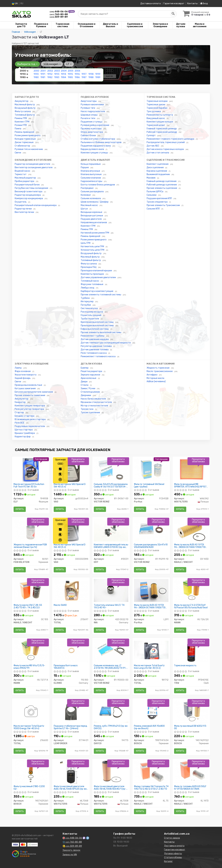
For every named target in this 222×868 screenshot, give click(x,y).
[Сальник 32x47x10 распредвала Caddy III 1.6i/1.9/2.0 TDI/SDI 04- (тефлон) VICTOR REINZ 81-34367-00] (111, 469)
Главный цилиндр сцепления (162, 181)
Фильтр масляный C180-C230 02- (29, 788)
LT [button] (69, 64)
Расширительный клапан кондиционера (36, 205)
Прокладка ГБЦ (89, 267)
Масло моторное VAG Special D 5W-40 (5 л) (70, 546)
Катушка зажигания (25, 388)
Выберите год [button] (27, 64)
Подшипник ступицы (92, 122)
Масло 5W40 (60, 605)
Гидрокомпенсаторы (92, 181)
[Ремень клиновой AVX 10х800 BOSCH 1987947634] (151, 711)
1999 (98, 74)
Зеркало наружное (91, 375)
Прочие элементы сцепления (162, 188)
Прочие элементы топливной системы (101, 295)
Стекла (85, 385)
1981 (43, 77)
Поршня (85, 167)
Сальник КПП (153, 209)
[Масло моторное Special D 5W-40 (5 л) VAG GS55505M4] (71, 530)
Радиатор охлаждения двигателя (33, 164)
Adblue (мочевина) (156, 381)
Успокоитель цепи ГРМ (93, 250)
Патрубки (86, 305)
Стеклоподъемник (91, 392)
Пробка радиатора (25, 181)
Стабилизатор (23, 146)
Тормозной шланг (156, 125)
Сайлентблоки (89, 135)
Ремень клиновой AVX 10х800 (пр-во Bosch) (149, 727)
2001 (43, 71)
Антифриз (152, 375)
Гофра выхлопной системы (95, 329)
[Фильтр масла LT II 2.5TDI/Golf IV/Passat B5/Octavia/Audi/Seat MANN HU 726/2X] (191, 590)
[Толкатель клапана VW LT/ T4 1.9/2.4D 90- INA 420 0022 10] (111, 590)
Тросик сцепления (91, 413)
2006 (77, 71)
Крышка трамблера (25, 433)
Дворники (86, 395)
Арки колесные (89, 378)
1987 (84, 77)
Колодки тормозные (25, 139)
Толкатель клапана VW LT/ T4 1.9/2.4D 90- (109, 606)
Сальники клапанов (91, 178)
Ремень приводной (25, 132)
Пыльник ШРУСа (155, 192)
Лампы (18, 368)
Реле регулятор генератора (30, 409)
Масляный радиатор (26, 178)
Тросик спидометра (157, 202)
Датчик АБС (153, 146)
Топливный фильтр (25, 115)
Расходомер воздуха (92, 312)
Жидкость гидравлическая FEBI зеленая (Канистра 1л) (30, 546)
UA (15, 4)
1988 (91, 77)
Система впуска (89, 308)
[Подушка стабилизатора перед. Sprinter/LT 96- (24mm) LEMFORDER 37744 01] (71, 711)
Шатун (85, 209)
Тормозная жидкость (185, 666)
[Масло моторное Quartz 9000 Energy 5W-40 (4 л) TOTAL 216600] (31, 712)
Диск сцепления (155, 167)
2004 (64, 71)
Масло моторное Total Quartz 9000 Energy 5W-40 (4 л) (29, 727)
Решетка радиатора (92, 371)
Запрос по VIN (70, 855)
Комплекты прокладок (93, 274)
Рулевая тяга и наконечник (29, 149)
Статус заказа (172, 838)
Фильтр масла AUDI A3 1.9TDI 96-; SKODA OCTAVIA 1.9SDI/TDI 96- (150, 606)
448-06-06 (59, 12)
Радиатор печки (23, 209)
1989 (98, 77)
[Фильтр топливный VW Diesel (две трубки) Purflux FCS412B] (151, 469)
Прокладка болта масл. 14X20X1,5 (66, 667)
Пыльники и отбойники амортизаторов (101, 142)
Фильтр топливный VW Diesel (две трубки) (149, 485)
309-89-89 (59, 17)
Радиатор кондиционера (28, 195)
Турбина (85, 298)
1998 (91, 74)
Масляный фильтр (90, 257)
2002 (50, 71)
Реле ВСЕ (20, 423)
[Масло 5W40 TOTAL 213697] (71, 590)
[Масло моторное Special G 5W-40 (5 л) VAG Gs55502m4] (71, 470)
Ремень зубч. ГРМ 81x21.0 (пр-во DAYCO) (111, 727)
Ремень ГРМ (21, 118)
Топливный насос (90, 281)
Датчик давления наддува (95, 339)
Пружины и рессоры (91, 129)
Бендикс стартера (25, 416)
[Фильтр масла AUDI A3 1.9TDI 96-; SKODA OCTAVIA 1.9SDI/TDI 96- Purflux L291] (151, 590)
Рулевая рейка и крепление (95, 125)
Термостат (21, 174)
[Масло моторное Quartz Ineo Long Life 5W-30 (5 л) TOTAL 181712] (151, 650)
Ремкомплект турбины (93, 336)
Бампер (85, 368)
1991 (43, 74)
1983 (57, 77)
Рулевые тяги (88, 108)
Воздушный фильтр (25, 108)
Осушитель (21, 202)
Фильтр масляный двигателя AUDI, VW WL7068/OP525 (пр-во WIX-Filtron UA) (70, 788)
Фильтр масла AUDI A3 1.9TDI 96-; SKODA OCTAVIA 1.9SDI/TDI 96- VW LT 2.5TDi (190, 546)
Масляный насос (90, 205)
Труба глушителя (90, 319)
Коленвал (86, 195)
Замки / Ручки (88, 388)
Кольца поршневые (91, 164)
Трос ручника (154, 111)
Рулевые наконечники (92, 105)
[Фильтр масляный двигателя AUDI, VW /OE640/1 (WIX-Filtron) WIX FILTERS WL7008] (111, 772)
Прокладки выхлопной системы (97, 326)
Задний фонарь (23, 378)
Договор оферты (173, 854)
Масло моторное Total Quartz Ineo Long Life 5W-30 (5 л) (149, 667)
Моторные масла (155, 378)
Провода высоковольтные (29, 385)
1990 (36, 74)
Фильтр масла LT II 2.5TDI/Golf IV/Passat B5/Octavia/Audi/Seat (191, 606)
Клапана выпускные (91, 174)
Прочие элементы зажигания (30, 395)
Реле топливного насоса (94, 353)
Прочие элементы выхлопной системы (101, 332)
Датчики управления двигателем (99, 277)
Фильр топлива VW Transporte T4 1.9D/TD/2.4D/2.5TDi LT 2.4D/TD (151, 788)
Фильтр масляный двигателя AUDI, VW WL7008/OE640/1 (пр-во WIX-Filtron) (110, 788)
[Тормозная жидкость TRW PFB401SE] (191, 651)
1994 (63, 74)
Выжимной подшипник (158, 174)
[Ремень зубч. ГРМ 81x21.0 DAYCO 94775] (111, 711)
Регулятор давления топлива (96, 346)
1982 (50, 77)
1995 (70, 74)
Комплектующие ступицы (95, 153)
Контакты (192, 4)
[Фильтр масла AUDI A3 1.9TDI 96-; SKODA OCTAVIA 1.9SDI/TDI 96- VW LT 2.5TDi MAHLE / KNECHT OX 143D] (191, 530)
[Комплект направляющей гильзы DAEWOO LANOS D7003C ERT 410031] (111, 530)
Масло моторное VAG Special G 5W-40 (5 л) (70, 485)
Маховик (151, 178)
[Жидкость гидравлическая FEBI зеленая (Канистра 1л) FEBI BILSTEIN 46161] (31, 530)
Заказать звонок (71, 850)
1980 (36, 77)
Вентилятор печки (25, 212)
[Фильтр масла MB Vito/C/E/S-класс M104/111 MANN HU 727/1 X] (31, 651)
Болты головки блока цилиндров (98, 185)
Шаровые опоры (89, 115)
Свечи (18, 153)
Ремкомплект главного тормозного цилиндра (171, 139)
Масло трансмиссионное (160, 371)
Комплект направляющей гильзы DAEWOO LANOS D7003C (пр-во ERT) (111, 546)
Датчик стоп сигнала (158, 153)
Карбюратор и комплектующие (97, 291)
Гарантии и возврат (175, 850)
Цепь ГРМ (86, 243)
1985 (70, 77)
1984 (63, 77)
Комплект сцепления (158, 164)
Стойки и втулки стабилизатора (98, 139)
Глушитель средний (91, 315)
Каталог (168, 861)
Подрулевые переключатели (30, 426)
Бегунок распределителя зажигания (34, 392)
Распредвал (87, 188)
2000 (36, 71)
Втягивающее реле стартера (30, 419)
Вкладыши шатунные (92, 216)
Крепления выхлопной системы (97, 322)
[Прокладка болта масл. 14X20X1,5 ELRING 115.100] (71, 651)
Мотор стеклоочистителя (95, 406)
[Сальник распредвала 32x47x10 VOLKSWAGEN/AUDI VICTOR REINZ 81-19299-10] (151, 530)
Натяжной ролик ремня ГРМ (95, 233)
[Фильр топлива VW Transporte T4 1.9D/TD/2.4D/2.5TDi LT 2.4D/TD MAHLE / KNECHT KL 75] (151, 772)
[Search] (173, 14)
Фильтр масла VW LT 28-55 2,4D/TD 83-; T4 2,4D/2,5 (28, 606)
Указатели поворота (26, 375)
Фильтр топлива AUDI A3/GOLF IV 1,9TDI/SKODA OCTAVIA (190, 788)
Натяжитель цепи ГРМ (93, 247)
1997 (84, 74)
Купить (20, 509)
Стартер (20, 413)
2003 (57, 71)
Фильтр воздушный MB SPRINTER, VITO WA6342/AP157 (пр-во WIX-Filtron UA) (190, 485)
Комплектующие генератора (30, 406)
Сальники (152, 195)
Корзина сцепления (157, 171)
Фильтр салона (23, 111)
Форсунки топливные (92, 284)
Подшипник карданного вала (96, 146)
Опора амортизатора (92, 132)
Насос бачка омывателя (94, 399)
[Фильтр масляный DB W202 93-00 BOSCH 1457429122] (191, 711)
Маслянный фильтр (25, 105)
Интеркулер (87, 301)
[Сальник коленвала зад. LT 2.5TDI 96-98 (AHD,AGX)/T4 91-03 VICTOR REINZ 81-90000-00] (111, 651)
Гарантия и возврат (174, 4)
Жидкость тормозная (158, 368)
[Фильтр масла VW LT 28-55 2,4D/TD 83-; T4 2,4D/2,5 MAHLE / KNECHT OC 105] (31, 590)
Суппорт (151, 135)
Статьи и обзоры (173, 857)
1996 (77, 74)
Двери (84, 382)
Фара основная (23, 371)
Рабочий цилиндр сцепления (162, 185)
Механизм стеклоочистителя (96, 402)
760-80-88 (59, 14)
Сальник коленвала (91, 198)
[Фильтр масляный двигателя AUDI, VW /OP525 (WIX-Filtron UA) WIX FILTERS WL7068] (71, 772)
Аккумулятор (22, 101)
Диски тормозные (24, 142)
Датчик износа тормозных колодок (165, 149)
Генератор (20, 402)
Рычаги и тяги (88, 118)
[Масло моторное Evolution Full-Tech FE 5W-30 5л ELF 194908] (31, 470)
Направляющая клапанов (94, 222)
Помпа (18, 129)
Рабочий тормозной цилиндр (162, 132)
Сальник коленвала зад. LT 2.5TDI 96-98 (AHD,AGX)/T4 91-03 (110, 667)
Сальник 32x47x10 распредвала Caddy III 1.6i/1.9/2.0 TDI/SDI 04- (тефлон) (111, 485)
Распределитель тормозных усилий (166, 142)
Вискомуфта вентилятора (29, 192)
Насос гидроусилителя (93, 111)
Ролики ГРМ (21, 125)
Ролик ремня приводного (28, 135)
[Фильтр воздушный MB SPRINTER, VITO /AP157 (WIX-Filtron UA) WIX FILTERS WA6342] (191, 469)
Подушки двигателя (91, 219)
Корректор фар (23, 437)
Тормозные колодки (157, 101)
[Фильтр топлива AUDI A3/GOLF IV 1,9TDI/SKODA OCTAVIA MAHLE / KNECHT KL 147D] (191, 772)
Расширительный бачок (27, 185)
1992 (50, 74)
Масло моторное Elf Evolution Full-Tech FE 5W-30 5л (29, 485)
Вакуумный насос (156, 118)
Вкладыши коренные (92, 212)
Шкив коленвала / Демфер (95, 202)
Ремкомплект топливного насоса (98, 356)
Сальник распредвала (92, 192)
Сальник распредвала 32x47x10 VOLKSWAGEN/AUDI (151, 546)
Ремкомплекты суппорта (160, 115)
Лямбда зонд (88, 288)
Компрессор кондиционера (29, 198)
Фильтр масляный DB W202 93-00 (191, 727)
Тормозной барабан (157, 108)
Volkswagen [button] (52, 64)
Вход (204, 4)
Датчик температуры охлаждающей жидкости (106, 343)
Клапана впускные (91, 171)
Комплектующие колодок (160, 122)
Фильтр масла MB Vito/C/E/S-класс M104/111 (29, 667)
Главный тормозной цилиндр (162, 129)
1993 (57, 74)
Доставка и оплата (150, 4)
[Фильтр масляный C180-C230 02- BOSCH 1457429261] (31, 772)
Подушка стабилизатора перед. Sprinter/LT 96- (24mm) (71, 727)
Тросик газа (87, 409)
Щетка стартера (24, 430)
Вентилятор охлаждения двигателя (34, 167)
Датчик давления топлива (95, 350)
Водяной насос (23, 171)
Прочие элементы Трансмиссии (163, 205)
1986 (77, 77)
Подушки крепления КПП (159, 198)
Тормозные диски (156, 105)
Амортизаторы (89, 101)
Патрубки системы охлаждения (32, 188)
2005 (71, 71)
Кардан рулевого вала (93, 149)
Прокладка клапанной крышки (97, 271)
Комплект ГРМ (22, 122)
